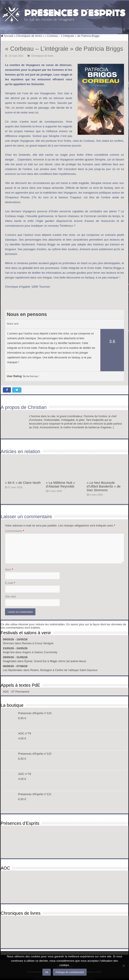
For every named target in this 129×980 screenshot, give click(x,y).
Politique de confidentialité (70, 972)
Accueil (7, 36)
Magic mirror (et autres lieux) (68, 661)
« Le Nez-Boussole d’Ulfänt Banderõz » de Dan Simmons (104, 486)
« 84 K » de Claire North (23, 483)
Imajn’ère (9, 652)
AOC (6, 692)
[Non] (124, 966)
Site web (10, 596)
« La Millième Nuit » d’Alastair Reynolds (61, 484)
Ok (47, 972)
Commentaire (15, 531)
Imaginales (10, 661)
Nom (9, 569)
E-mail (10, 583)
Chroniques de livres (29, 36)
